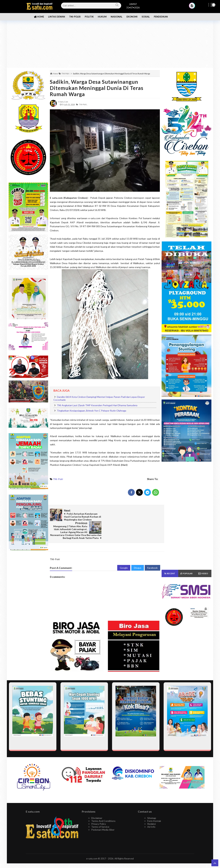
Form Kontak (154, 808)
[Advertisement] (110, 41)
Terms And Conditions (103, 808)
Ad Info (151, 814)
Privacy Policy (99, 811)
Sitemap (152, 805)
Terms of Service (100, 814)
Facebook (152, 555)
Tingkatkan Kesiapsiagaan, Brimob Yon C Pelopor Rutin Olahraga (92, 411)
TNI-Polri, (83, 104)
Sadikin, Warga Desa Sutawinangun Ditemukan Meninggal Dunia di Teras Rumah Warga (97, 88)
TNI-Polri (58, 479)
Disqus (138, 555)
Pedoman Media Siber (103, 817)
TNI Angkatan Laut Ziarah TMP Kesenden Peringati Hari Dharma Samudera (97, 405)
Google (124, 555)
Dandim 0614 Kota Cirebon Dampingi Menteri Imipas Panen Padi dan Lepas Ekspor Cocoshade (99, 398)
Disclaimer (97, 805)
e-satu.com (92, 846)
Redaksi (152, 811)
